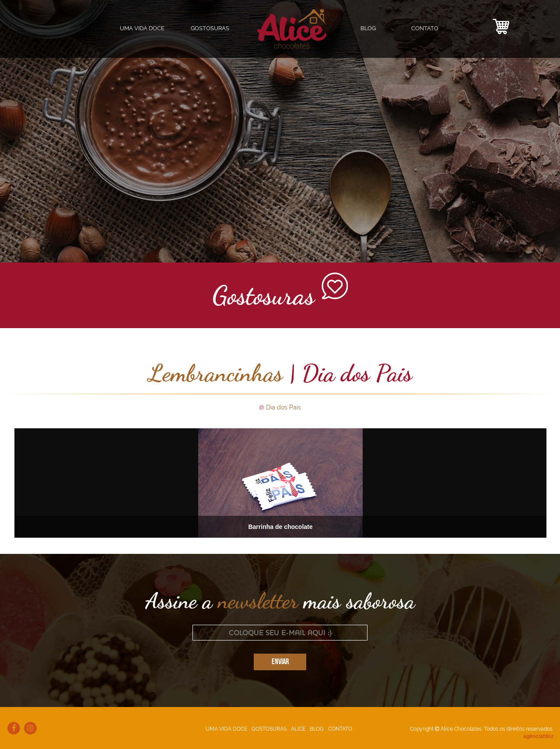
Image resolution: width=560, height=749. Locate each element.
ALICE (298, 727)
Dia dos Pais (283, 407)
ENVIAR (280, 660)
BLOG (368, 28)
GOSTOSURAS (269, 727)
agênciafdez (538, 735)
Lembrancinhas (215, 373)
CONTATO (425, 28)
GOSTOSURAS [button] (210, 28)
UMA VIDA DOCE (142, 28)
